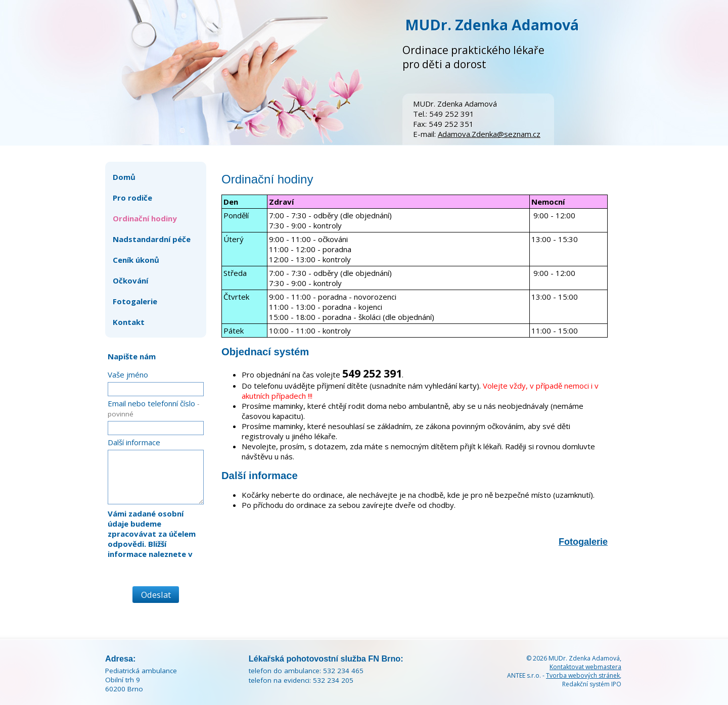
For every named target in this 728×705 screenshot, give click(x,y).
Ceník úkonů (136, 260)
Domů (124, 177)
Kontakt (129, 322)
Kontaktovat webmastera (585, 667)
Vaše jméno (128, 374)
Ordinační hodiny (145, 218)
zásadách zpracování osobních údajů (147, 569)
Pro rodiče (132, 198)
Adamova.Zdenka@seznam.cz (489, 134)
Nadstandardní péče (152, 239)
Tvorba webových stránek (583, 675)
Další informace (134, 442)
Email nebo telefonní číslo (153, 408)
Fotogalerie (583, 542)
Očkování (130, 280)
